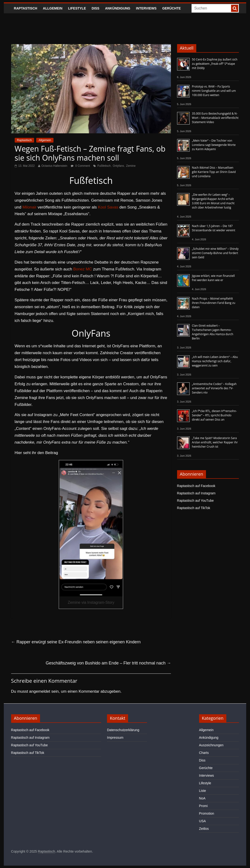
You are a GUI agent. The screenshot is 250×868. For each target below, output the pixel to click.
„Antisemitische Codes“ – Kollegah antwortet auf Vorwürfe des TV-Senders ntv (214, 388)
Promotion (207, 813)
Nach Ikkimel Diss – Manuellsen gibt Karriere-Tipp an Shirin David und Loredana (214, 172)
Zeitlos (204, 829)
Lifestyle (77, 8)
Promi (203, 806)
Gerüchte (172, 8)
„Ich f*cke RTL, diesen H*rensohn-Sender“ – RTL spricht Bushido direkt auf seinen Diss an (214, 415)
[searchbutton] (235, 8)
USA (203, 821)
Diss (96, 8)
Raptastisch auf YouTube (195, 501)
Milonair (30, 207)
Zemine (131, 166)
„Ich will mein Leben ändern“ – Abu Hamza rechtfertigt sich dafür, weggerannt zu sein (215, 361)
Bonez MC (83, 269)
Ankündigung (118, 8)
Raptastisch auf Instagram (196, 493)
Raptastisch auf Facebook (196, 486)
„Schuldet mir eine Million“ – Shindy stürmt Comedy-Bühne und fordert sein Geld (215, 253)
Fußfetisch (104, 166)
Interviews (146, 8)
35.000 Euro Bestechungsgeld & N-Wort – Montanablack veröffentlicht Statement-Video (215, 118)
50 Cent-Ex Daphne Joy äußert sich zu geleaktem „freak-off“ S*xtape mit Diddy (215, 64)
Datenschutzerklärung (123, 730)
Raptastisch (26, 8)
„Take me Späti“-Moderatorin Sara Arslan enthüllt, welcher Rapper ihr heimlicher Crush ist (215, 442)
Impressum (115, 738)
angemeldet (40, 691)
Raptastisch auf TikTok (194, 508)
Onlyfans (118, 166)
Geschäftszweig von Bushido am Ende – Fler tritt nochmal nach (108, 663)
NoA (202, 798)
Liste (203, 791)
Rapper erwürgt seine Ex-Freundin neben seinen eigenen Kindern (76, 642)
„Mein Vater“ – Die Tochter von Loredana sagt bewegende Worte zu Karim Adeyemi (214, 145)
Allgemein (53, 8)
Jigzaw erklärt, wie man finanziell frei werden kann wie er (213, 278)
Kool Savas (108, 207)
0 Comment (80, 166)
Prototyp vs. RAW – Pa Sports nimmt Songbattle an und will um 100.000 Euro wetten (214, 91)
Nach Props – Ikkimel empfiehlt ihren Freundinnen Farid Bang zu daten (214, 303)
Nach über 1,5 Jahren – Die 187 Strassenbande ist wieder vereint (214, 228)
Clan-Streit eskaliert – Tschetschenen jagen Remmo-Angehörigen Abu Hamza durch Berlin (213, 332)
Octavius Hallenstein (54, 166)
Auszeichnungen (211, 745)
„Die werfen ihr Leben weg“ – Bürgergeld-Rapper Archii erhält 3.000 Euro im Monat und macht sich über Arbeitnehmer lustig (213, 201)
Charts (204, 753)
